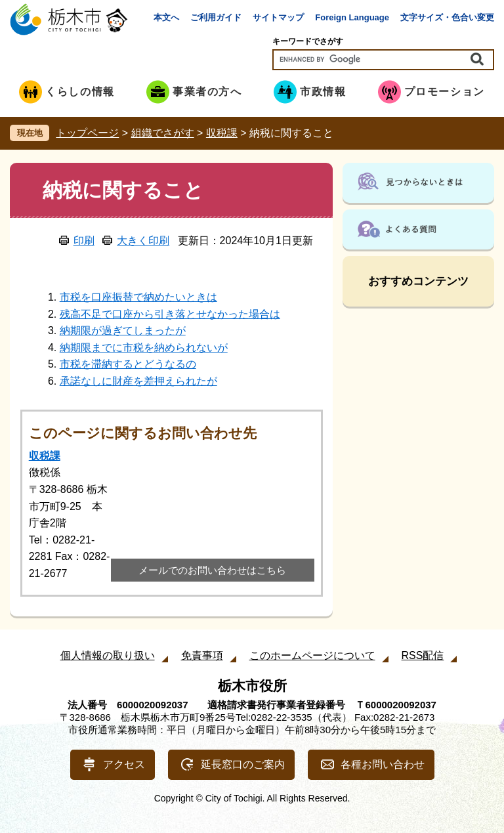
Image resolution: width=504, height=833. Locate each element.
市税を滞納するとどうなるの (128, 364)
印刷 (84, 241)
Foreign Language (352, 17)
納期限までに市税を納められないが (144, 348)
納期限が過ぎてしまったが (123, 331)
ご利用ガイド (216, 17)
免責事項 (202, 655)
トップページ (87, 133)
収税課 (222, 133)
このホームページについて (312, 655)
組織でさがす (163, 133)
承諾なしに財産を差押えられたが (138, 381)
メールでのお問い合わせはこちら (212, 570)
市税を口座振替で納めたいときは (138, 297)
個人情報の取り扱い (108, 655)
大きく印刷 (143, 241)
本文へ (166, 17)
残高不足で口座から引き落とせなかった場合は (170, 314)
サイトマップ (278, 17)
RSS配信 (423, 655)
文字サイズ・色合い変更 (447, 17)
